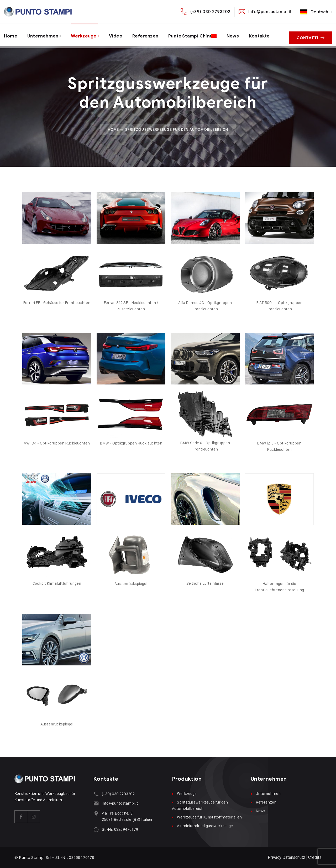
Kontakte (270, 35)
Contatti (312, 35)
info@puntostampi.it (270, 12)
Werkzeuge (86, 35)
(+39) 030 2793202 (210, 12)
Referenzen (149, 35)
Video (119, 35)
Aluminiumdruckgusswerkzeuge (205, 826)
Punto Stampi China (196, 35)
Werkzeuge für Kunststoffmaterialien (209, 817)
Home (11, 35)
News (242, 35)
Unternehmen (44, 35)
